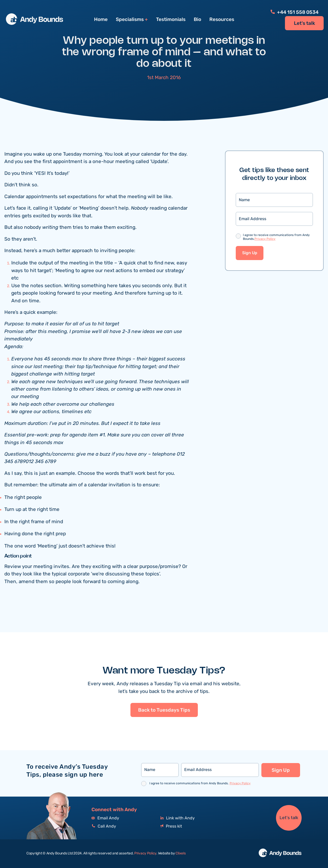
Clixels (181, 853)
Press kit (171, 826)
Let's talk (304, 23)
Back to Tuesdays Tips (164, 734)
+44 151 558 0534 (295, 12)
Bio (197, 19)
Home (101, 19)
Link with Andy (178, 818)
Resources (222, 19)
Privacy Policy (265, 239)
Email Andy (105, 818)
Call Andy (104, 826)
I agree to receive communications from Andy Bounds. (276, 237)
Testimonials (171, 19)
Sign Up (250, 253)
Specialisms (130, 20)
